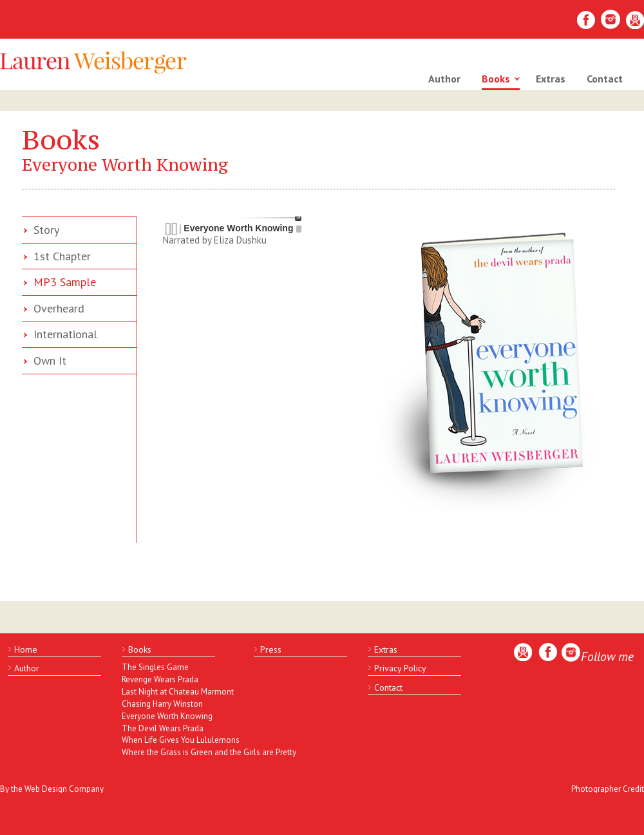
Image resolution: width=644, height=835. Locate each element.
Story (46, 230)
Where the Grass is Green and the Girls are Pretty (176, 752)
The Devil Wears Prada (163, 728)
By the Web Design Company (52, 789)
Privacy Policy (400, 668)
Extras (551, 79)
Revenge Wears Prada (160, 679)
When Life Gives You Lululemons (176, 740)
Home (26, 649)
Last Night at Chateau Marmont (176, 692)
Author (444, 79)
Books (496, 79)
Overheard (59, 308)
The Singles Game (155, 667)
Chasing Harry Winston (162, 704)
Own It (50, 360)
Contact (605, 79)
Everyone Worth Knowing (167, 716)
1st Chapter (62, 256)
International (65, 334)
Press (271, 649)
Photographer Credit (608, 789)
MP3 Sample (65, 282)
